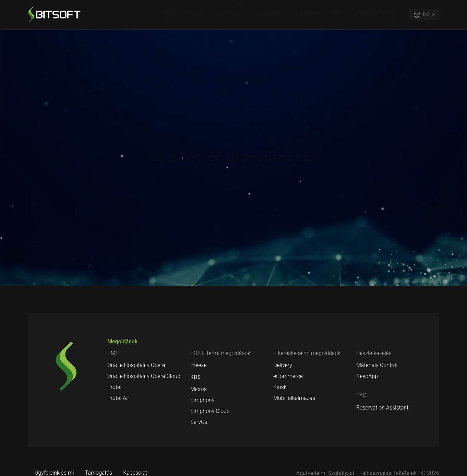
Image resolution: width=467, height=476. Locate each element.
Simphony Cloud (210, 411)
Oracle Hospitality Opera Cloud (144, 376)
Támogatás (226, 15)
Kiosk (280, 387)
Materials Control (377, 365)
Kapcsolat (308, 15)
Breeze (199, 365)
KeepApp (367, 376)
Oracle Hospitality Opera (136, 365)
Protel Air (118, 398)
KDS (195, 377)
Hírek (337, 15)
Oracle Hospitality (375, 15)
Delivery (283, 365)
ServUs (199, 422)
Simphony (202, 400)
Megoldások (265, 15)
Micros (199, 389)
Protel (114, 387)
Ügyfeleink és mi (181, 15)
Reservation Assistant (382, 408)
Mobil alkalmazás (294, 398)
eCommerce (288, 376)
